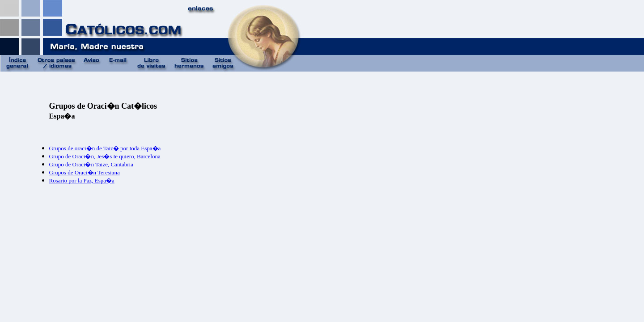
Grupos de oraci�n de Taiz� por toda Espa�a (105, 148)
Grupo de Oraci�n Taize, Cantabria (91, 164)
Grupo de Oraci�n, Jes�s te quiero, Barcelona (105, 156)
